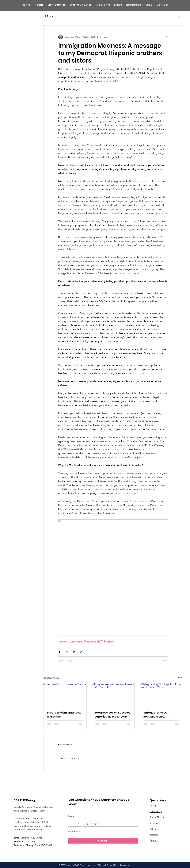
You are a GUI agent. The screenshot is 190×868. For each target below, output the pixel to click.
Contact (154, 840)
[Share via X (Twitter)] (67, 652)
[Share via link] (81, 652)
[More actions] (166, 37)
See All (180, 677)
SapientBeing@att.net (31, 838)
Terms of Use (112, 865)
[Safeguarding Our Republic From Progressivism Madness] (161, 695)
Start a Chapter (157, 817)
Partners (154, 835)
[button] (179, 17)
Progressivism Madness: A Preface (64, 715)
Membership (156, 811)
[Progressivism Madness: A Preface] (65, 695)
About (153, 806)
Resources (155, 823)
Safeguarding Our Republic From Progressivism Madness (160, 715)
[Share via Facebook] (60, 652)
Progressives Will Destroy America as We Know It (113, 715)
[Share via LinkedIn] (74, 652)
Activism (154, 829)
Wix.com (101, 865)
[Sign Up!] (103, 841)
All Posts (48, 16)
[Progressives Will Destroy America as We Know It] (113, 695)
